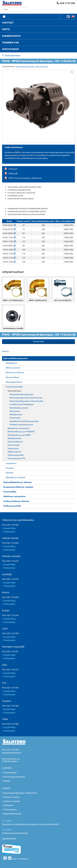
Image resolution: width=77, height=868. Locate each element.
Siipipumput (13, 448)
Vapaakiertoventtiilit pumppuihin (24, 421)
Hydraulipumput (14, 391)
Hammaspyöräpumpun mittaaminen (20, 793)
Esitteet (7, 781)
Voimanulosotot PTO (16, 458)
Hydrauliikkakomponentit (15, 358)
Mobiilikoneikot (14, 438)
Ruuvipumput (14, 445)
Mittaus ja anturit (13, 368)
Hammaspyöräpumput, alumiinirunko (26, 398)
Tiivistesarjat (15, 418)
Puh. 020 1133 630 (10, 597)
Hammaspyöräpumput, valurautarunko (26, 401)
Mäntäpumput (16, 414)
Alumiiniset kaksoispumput (21, 394)
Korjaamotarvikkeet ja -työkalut (18, 487)
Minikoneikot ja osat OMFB (19, 435)
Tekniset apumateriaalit (14, 777)
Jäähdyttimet (11, 363)
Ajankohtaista (9, 839)
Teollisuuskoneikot (16, 455)
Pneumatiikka (10, 492)
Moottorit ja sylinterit (15, 372)
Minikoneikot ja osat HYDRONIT (21, 432)
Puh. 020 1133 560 (10, 706)
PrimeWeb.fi (23, 859)
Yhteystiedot (9, 532)
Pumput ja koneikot (14, 387)
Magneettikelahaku (12, 814)
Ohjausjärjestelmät (14, 382)
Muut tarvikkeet (12, 377)
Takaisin (5, 351)
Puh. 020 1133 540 (10, 688)
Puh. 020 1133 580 (10, 724)
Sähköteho (8, 805)
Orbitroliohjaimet (15, 442)
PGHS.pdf (13, 169)
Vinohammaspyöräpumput (21, 424)
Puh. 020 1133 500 (10, 525)
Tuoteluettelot (10, 773)
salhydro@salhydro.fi (12, 753)
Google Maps (10, 528)
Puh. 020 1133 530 (10, 615)
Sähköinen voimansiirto (14, 496)
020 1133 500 (66, 3)
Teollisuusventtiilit (12, 506)
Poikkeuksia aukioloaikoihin (15, 833)
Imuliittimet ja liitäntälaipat (22, 404)
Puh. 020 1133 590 (10, 633)
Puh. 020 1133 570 (10, 579)
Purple (14, 859)
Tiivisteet (10, 468)
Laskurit (6, 788)
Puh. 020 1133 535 (10, 669)
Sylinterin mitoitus (12, 801)
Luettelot (7, 768)
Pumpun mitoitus (11, 797)
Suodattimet (11, 463)
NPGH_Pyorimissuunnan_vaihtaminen (25, 178)
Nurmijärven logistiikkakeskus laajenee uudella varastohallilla (30, 824)
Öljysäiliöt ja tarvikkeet (16, 477)
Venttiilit (9, 473)
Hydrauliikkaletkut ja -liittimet (17, 482)
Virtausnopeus (10, 809)
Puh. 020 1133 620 (10, 543)
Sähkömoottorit (14, 452)
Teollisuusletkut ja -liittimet (16, 501)
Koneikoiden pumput (19, 408)
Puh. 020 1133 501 (10, 651)
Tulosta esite (38, 341)
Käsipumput (15, 411)
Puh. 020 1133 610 (10, 561)
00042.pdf (13, 173)
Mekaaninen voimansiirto (19, 428)
